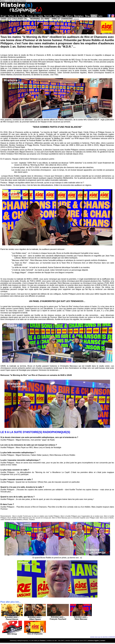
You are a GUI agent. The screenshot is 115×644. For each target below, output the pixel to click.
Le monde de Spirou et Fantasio (16, 1)
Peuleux (3, 1)
